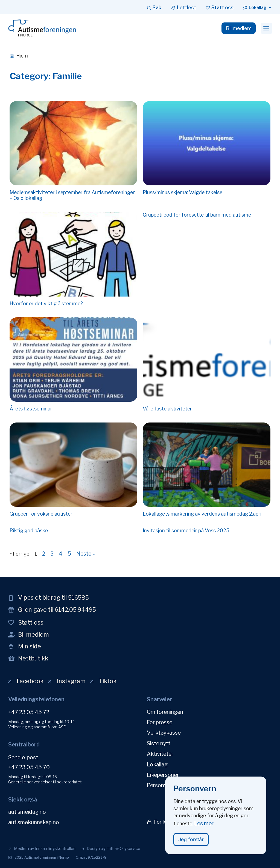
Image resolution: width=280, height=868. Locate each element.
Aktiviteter (160, 753)
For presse (160, 722)
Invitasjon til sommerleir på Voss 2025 (186, 531)
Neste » (86, 554)
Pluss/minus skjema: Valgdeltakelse (183, 192)
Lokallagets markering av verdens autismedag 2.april (203, 514)
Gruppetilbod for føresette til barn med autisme (197, 215)
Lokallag (157, 764)
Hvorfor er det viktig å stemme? (46, 304)
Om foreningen (165, 712)
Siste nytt (159, 743)
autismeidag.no (27, 812)
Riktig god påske (29, 531)
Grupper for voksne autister (41, 514)
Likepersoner (163, 774)
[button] (266, 28)
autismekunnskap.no (34, 822)
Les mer (204, 827)
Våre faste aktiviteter (167, 409)
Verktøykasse (164, 732)
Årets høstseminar (31, 409)
